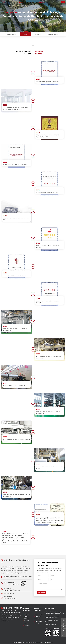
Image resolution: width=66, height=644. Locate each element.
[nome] (43, 576)
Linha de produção (26, 617)
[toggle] (3, 2)
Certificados (37, 34)
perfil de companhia (12, 34)
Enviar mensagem (42, 592)
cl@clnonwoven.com (9, 593)
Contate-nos (27, 625)
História (25, 34)
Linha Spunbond (39, 614)
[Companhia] (56, 580)
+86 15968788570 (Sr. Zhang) (11, 584)
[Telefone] (43, 580)
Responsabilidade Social (53, 34)
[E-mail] (56, 576)
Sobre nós (27, 614)
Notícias (26, 623)
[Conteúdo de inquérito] (49, 586)
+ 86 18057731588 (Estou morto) (12, 590)
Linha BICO (38, 624)
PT (63, 2)
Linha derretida (39, 621)
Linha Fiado (38, 616)
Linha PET (38, 619)
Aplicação (26, 621)
